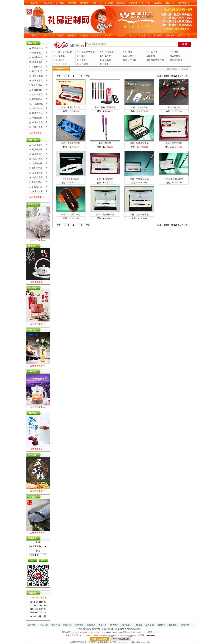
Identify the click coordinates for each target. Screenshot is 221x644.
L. (36, 99)
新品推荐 (84, 36)
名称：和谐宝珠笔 (105, 179)
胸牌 (153, 56)
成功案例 (158, 3)
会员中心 (170, 3)
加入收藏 (182, 3)
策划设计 (91, 625)
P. (36, 118)
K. (36, 95)
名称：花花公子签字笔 (105, 107)
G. (36, 76)
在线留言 (161, 625)
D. (36, 62)
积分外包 (146, 3)
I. (36, 85)
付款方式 (170, 36)
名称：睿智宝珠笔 (174, 143)
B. (36, 53)
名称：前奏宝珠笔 (71, 179)
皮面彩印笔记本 (89, 52)
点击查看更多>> (37, 133)
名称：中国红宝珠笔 (71, 107)
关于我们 (47, 36)
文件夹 (177, 56)
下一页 (80, 76)
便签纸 (61, 56)
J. (36, 90)
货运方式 (97, 3)
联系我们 (182, 36)
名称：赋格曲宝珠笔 (139, 143)
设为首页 (35, 3)
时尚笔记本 (110, 52)
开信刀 (85, 64)
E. (36, 67)
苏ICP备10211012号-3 (141, 642)
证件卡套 (132, 60)
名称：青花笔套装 (139, 107)
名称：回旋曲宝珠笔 (71, 215)
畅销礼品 (72, 36)
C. (36, 57)
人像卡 (131, 56)
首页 (59, 76)
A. (36, 48)
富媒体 (105, 629)
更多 (107, 64)
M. (36, 104)
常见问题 (109, 3)
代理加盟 (126, 625)
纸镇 (84, 56)
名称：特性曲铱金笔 (139, 179)
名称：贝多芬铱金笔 (105, 215)
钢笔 (130, 52)
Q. (36, 122)
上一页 (67, 76)
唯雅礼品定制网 (117, 629)
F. (36, 71)
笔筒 (176, 52)
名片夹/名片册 (157, 60)
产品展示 (60, 36)
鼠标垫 (108, 60)
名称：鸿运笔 (174, 107)
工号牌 (108, 56)
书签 (84, 60)
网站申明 (185, 625)
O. (36, 113)
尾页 (88, 76)
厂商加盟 (133, 3)
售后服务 (121, 3)
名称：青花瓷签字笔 (71, 143)
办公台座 (63, 64)
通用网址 (96, 629)
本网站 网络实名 (83, 629)
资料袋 (61, 60)
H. (36, 81)
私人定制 (133, 36)
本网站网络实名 (132, 629)
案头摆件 (178, 60)
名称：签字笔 (105, 143)
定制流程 (84, 3)
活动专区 (121, 36)
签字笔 (154, 52)
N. (36, 108)
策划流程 (72, 3)
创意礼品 (146, 36)
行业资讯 (47, 3)
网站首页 (35, 36)
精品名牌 (97, 36)
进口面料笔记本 (66, 52)
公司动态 (60, 3)
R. (36, 127)
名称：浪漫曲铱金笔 (174, 179)
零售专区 (109, 36)
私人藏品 (158, 36)
